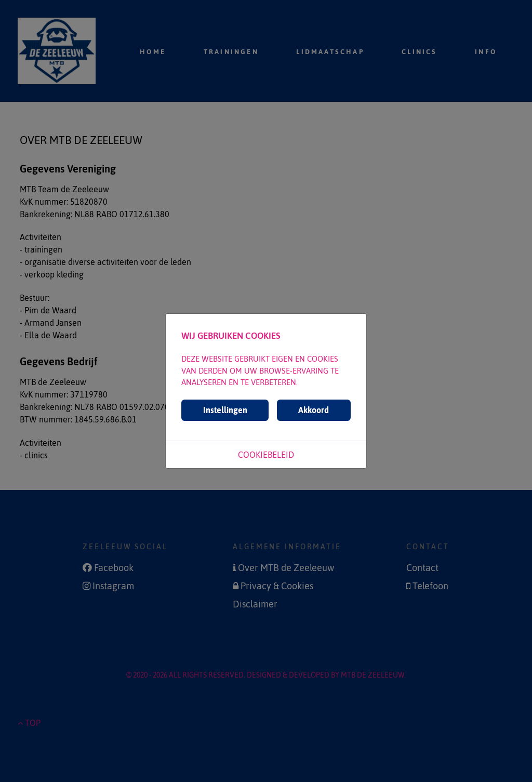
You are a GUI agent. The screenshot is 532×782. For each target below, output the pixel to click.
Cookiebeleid (266, 455)
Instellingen (225, 410)
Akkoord (314, 410)
